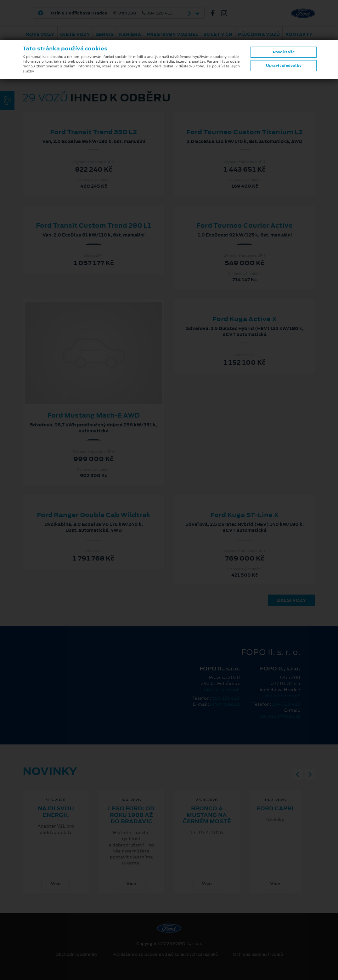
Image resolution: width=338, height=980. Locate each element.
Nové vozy (40, 34)
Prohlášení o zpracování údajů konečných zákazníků (165, 954)
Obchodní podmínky (76, 954)
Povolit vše (284, 52)
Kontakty (299, 34)
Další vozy (292, 600)
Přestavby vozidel (172, 34)
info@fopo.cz (225, 704)
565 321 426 (226, 698)
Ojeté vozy (75, 34)
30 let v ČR (218, 34)
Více (56, 884)
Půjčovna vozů (259, 34)
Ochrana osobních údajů (258, 954)
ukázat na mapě (222, 690)
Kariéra (130, 34)
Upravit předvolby (284, 66)
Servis (105, 34)
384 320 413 (286, 704)
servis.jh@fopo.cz (280, 716)
